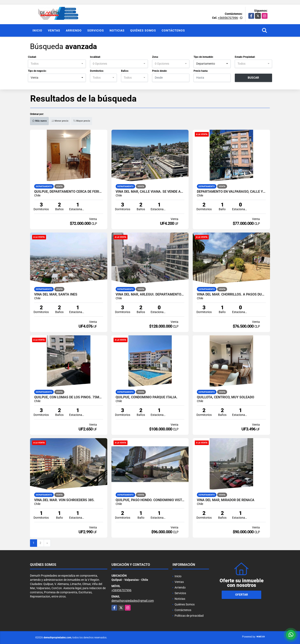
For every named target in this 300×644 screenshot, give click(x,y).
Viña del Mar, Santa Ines (56, 294)
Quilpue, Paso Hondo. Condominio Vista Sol (150, 500)
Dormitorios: (97, 71)
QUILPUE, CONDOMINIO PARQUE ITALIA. (147, 397)
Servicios (96, 30)
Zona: (155, 57)
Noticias (117, 30)
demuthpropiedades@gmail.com (133, 601)
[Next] (47, 543)
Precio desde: (160, 71)
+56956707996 (228, 18)
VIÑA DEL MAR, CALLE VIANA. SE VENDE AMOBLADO (150, 192)
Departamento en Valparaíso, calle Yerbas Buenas (231, 192)
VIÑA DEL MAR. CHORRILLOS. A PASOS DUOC (231, 294)
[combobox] (57, 64)
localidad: (95, 57)
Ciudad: (32, 57)
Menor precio (60, 121)
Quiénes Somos (143, 30)
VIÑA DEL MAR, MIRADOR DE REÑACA (226, 500)
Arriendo (74, 30)
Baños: (125, 71)
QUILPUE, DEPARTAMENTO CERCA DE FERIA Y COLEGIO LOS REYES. (69, 192)
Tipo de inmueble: (203, 57)
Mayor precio (82, 121)
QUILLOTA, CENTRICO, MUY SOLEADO (226, 397)
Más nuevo (39, 121)
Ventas (54, 30)
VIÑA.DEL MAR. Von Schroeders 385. (64, 500)
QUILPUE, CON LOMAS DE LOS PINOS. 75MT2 (69, 397)
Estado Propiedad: (245, 57)
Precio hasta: (201, 71)
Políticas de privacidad (189, 616)
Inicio (37, 30)
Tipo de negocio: (37, 71)
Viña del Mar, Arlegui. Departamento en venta (150, 294)
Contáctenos (173, 30)
